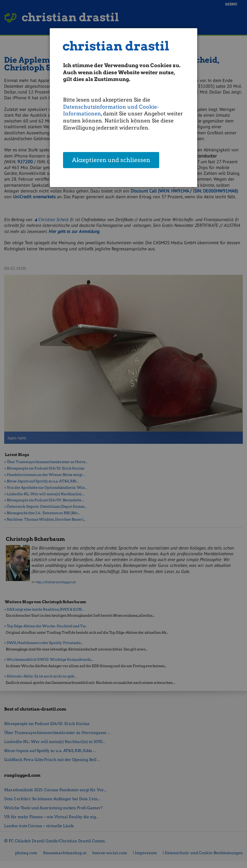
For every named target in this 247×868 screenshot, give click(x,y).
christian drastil (116, 46)
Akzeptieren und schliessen (111, 161)
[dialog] (124, 108)
